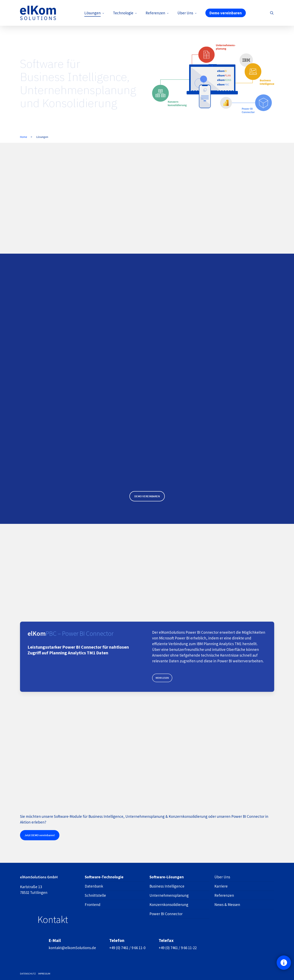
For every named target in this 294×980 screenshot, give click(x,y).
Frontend (93, 905)
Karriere (221, 886)
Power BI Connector (166, 914)
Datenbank (94, 886)
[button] (147, 496)
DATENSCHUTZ (28, 974)
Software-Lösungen (167, 877)
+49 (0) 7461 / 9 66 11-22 (178, 948)
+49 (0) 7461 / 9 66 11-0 (127, 948)
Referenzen (224, 895)
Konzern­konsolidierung (169, 905)
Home (24, 137)
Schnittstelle (95, 895)
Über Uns (222, 877)
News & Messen (227, 905)
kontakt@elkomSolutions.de (72, 948)
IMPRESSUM (44, 974)
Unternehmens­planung (169, 895)
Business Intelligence (167, 886)
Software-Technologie (104, 877)
